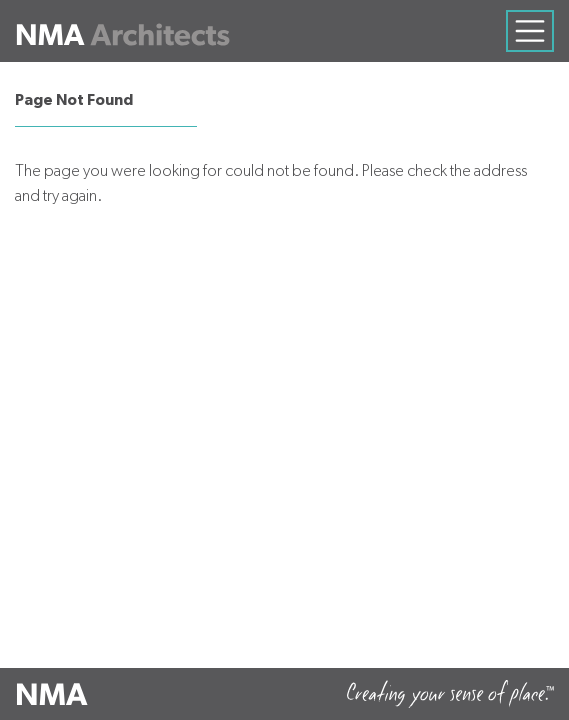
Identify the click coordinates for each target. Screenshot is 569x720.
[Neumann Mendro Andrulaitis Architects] (122, 31)
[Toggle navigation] (530, 31)
